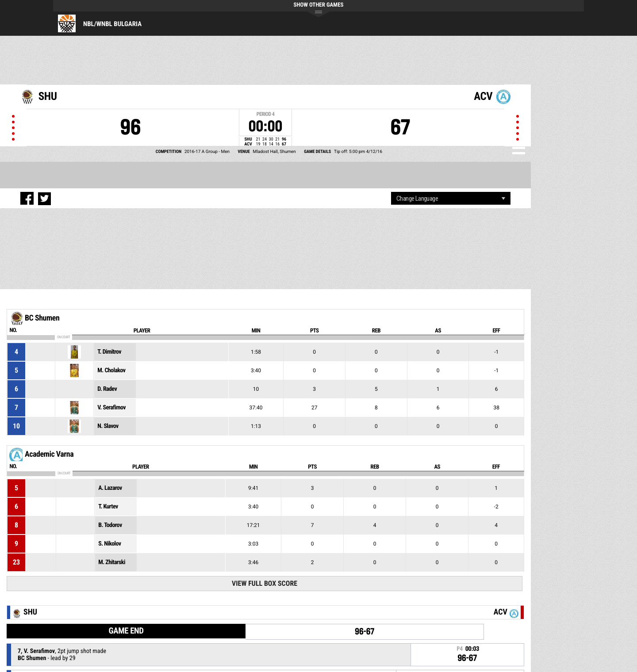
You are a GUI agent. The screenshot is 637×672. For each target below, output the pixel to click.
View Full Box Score (265, 583)
